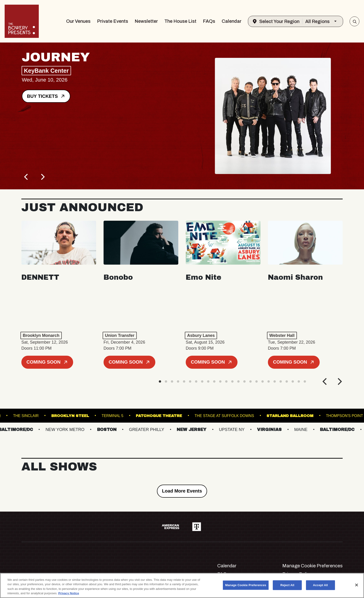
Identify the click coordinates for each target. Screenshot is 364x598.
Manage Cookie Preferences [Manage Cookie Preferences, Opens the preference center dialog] (246, 585)
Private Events (113, 21)
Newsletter (146, 21)
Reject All (287, 585)
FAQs (209, 21)
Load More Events (182, 491)
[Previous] (26, 177)
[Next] (42, 177)
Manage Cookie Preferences (312, 566)
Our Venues (78, 21)
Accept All (320, 585)
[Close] (357, 585)
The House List (180, 21)
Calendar (232, 21)
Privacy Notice (69, 593)
